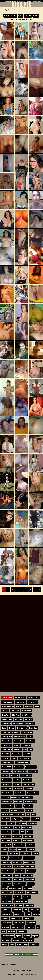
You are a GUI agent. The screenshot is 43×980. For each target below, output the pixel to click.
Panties (36, 854)
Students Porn (16, 918)
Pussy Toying (7, 879)
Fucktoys (17, 784)
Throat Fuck (30, 927)
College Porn (6, 745)
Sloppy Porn (17, 910)
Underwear (11, 931)
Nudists (5, 849)
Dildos (14, 758)
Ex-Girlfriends (7, 771)
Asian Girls (29, 706)
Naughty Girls (7, 845)
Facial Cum (33, 771)
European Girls (31, 767)
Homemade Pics (30, 802)
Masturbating (27, 828)
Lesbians (11, 823)
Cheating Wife (7, 737)
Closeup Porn (18, 741)
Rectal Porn (18, 879)
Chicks (30, 737)
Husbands (29, 810)
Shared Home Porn (21, 901)
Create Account (31, 1)
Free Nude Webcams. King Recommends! (21, 954)
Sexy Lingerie (7, 901)
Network (36, 16)
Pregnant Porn (19, 866)
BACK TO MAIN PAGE (9, 964)
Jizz (28, 815)
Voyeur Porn (6, 940)
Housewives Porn (17, 810)
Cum (25, 750)
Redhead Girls (30, 879)
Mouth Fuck (28, 836)
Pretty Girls (30, 866)
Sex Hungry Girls (15, 888)
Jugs (34, 815)
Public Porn (31, 871)
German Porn (7, 789)
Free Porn (17, 780)
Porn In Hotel (7, 866)
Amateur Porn (21, 702)
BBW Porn (16, 715)
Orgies (4, 854)
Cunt (31, 750)
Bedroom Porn (7, 719)
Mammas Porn (7, 828)
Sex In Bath (28, 888)
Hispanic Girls (7, 802)
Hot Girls (5, 810)
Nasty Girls (17, 841)
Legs (4, 823)
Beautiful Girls (27, 715)
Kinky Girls (16, 819)
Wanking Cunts (18, 940)
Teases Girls (31, 923)
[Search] (22, 10)
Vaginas (35, 936)
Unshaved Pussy (8, 936)
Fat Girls (5, 776)
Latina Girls (35, 819)
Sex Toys (17, 897)
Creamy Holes (7, 750)
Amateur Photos (8, 702)
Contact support (31, 974)
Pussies (17, 875)
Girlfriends (29, 789)
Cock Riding (30, 741)
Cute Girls (27, 754)
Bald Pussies (26, 711)
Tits (38, 927)
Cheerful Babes (20, 737)
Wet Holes (30, 940)
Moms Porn (6, 836)
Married (17, 828)
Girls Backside (7, 793)
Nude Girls (31, 845)
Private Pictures (8, 871)
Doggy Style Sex (8, 763)
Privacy (21, 974)
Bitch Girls (18, 719)
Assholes (5, 711)
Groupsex (5, 797)
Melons (16, 832)
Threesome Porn (17, 927)
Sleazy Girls (6, 910)
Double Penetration (23, 763)
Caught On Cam (14, 732)
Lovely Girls (32, 823)
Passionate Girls (15, 858)
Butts (4, 732)
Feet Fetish (14, 776)
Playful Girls (17, 862)
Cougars (17, 745)
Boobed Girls (30, 724)
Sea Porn (31, 884)
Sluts (26, 910)
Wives (12, 944)
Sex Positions (7, 897)
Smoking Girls (7, 914)
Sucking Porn (28, 918)
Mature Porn (6, 832)
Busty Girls (33, 728)
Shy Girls (19, 905)
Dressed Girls (7, 767)
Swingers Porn (19, 923)
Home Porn (18, 802)
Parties (4, 858)
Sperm (28, 914)
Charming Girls (27, 732)
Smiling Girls (35, 910)
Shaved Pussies (8, 905)
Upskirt (19, 936)
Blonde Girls (6, 724)
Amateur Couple (20, 698)
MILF (22, 832)
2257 (15, 974)
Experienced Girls (20, 771)
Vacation (27, 936)
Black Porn (28, 719)
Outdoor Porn (26, 854)
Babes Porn (15, 711)
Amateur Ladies (34, 698)
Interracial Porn (7, 815)
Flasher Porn (6, 780)
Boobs (4, 728)
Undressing (22, 931)
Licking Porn (21, 823)
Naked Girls (6, 841)
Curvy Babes (16, 754)
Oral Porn (21, 849)
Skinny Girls (29, 905)
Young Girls (34, 944)
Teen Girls (6, 927)
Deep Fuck (6, 758)
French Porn (27, 780)
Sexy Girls (27, 897)
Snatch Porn (19, 914)
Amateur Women (8, 706)
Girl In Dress (18, 789)
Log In (39, 1)
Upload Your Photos (18, 971)
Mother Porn (17, 836)
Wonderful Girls (22, 944)
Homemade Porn (8, 806)
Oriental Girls (14, 854)
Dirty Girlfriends (24, 758)
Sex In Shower (7, 892)
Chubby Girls (7, 741)
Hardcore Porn (27, 797)
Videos (21, 16)
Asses (37, 706)
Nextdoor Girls (19, 845)
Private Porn (20, 871)
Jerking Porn (20, 815)
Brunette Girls (22, 728)
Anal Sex (19, 706)
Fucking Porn (7, 784)
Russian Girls (7, 884)
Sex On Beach (19, 892)
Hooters (19, 806)
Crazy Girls (26, 745)
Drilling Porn (18, 767)
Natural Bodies (28, 841)
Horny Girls (28, 806)
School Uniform (19, 884)
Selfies (4, 888)
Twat (4, 931)
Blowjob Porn (18, 724)
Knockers (26, 819)
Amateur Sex (32, 702)
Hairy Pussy (16, 797)
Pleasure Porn (29, 862)
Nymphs (13, 849)
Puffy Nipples (7, 875)
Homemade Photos (10, 16)
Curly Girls (6, 754)
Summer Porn (7, 923)
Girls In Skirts (19, 793)
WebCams (28, 16)
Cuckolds (18, 750)
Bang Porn (6, 715)
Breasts (12, 728)
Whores (5, 944)
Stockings (36, 914)
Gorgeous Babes (33, 793)
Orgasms (31, 849)
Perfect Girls (6, 862)
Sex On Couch (32, 892)
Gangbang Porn (28, 784)
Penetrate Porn (29, 858)
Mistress (30, 832)
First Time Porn (26, 776)
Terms (9, 974)
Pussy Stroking (27, 875)
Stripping (5, 918)
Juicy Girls (6, 819)
